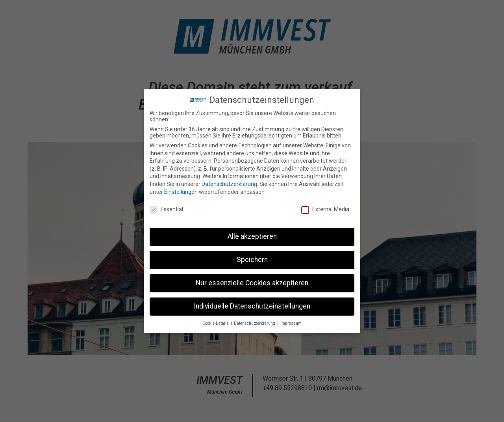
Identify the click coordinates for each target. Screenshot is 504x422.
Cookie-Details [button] (216, 321)
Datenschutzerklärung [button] (255, 321)
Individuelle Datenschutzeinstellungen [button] (252, 304)
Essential (166, 208)
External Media (325, 208)
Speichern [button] (252, 258)
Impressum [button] (291, 321)
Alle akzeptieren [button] (252, 234)
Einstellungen (181, 190)
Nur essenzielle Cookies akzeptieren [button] (252, 281)
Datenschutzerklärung (229, 182)
